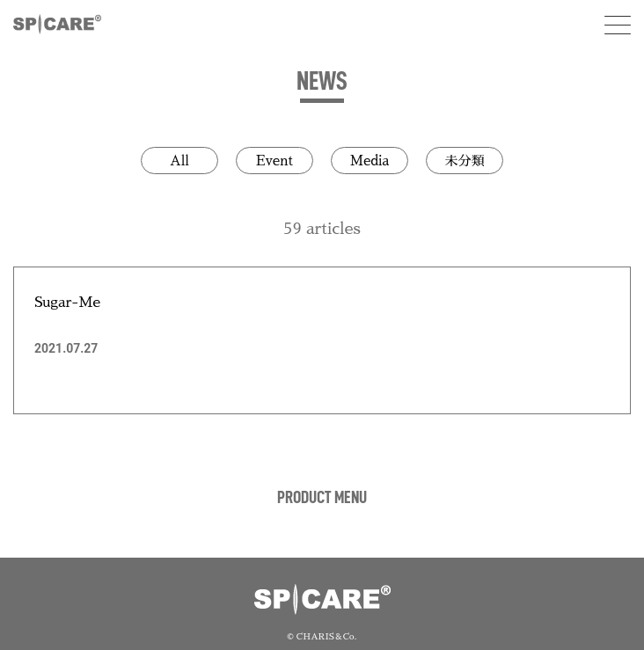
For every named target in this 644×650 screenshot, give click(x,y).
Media (370, 161)
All (179, 161)
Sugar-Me (67, 303)
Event (274, 161)
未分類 (464, 161)
